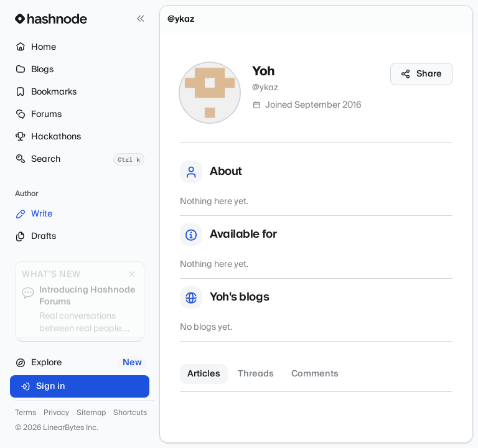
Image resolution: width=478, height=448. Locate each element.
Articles (204, 374)
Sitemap (91, 413)
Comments (315, 374)
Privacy (56, 413)
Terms (26, 413)
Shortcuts (130, 413)
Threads (256, 374)
